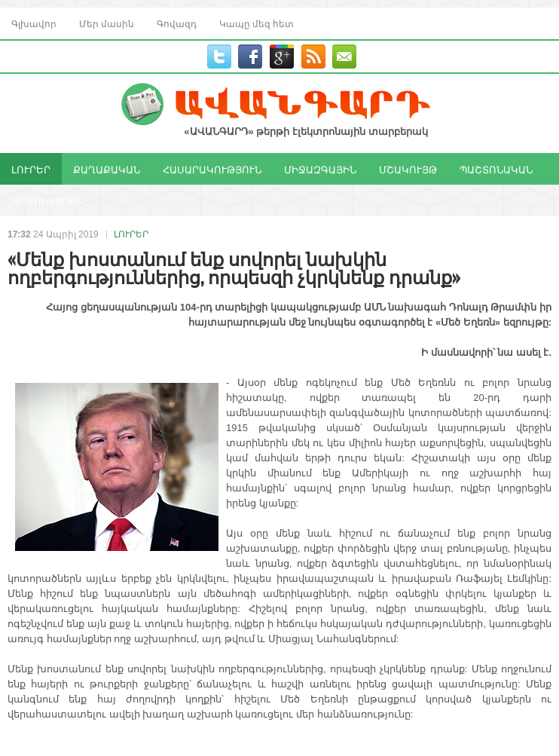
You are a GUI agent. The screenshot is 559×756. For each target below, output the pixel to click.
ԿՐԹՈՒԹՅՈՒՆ (46, 200)
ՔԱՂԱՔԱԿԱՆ (107, 169)
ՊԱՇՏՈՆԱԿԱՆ (496, 169)
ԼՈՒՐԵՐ (31, 169)
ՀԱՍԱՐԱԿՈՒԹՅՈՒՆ (212, 169)
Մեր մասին (107, 23)
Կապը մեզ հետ (257, 23)
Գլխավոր (34, 23)
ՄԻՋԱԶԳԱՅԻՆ (320, 169)
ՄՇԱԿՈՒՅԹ (408, 169)
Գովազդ (177, 23)
